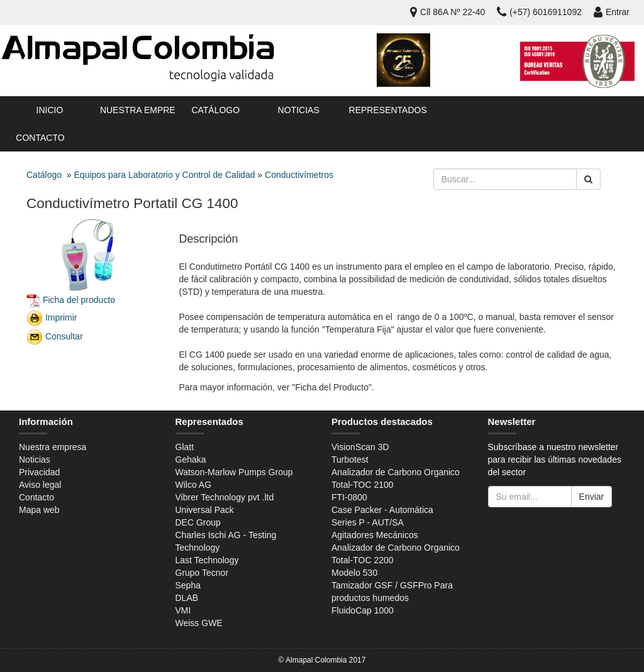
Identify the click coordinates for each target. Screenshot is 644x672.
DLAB (187, 598)
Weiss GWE (199, 623)
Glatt (185, 447)
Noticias (299, 110)
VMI (183, 610)
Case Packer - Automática (382, 510)
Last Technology (207, 560)
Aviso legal (40, 485)
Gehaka (191, 460)
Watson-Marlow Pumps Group (234, 472)
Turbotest (350, 460)
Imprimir (61, 317)
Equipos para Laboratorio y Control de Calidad (165, 175)
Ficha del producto (79, 299)
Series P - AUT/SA (368, 522)
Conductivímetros (299, 175)
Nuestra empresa (136, 110)
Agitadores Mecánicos (375, 535)
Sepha (188, 585)
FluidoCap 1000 (363, 610)
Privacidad (39, 472)
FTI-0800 (349, 497)
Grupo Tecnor (202, 573)
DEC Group (198, 522)
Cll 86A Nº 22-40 (447, 12)
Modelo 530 (354, 573)
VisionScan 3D (360, 447)
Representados (386, 110)
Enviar (592, 497)
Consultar (64, 336)
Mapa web (39, 510)
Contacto (40, 138)
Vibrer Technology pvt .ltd (225, 497)
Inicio (50, 110)
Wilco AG (194, 485)
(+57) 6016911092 (539, 12)
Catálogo (215, 110)
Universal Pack (205, 510)
